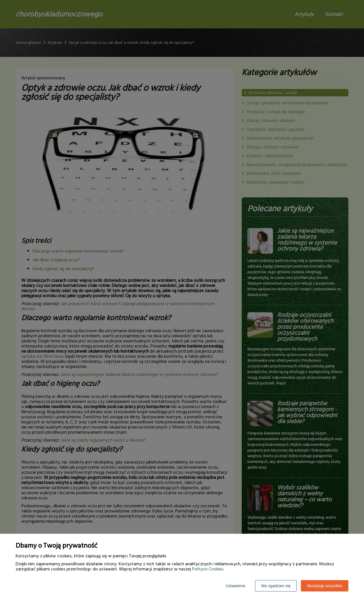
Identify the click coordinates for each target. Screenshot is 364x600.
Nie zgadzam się (276, 586)
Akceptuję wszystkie (325, 586)
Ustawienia (235, 586)
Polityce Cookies (208, 569)
